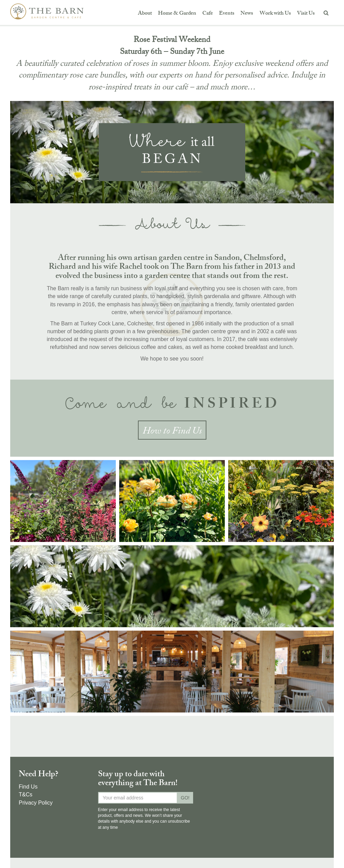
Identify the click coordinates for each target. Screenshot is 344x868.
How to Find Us (172, 432)
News (247, 14)
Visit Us (306, 14)
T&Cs (26, 795)
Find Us (28, 787)
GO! (185, 798)
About (145, 14)
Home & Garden (177, 14)
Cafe (208, 14)
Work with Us (275, 14)
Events (227, 14)
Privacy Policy (36, 803)
